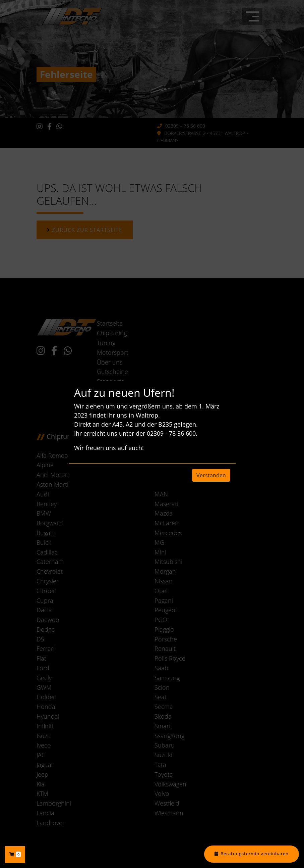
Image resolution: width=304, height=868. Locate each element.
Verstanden (211, 475)
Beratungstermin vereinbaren (255, 854)
